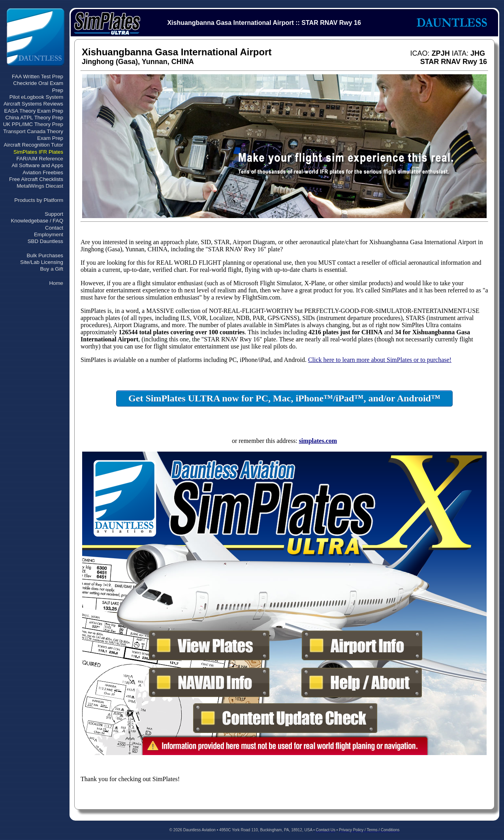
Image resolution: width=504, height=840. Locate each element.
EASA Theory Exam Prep (34, 111)
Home (56, 283)
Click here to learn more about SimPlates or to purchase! (380, 360)
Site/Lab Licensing (42, 262)
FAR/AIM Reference (40, 159)
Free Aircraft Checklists (36, 179)
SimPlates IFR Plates (38, 152)
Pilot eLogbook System (36, 97)
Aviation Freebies (43, 172)
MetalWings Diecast (40, 186)
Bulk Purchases (45, 255)
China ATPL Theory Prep (34, 118)
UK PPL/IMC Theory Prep (33, 124)
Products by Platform (39, 200)
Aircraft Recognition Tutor (34, 145)
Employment (49, 234)
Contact (54, 228)
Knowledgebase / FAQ (37, 221)
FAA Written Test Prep (38, 76)
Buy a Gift (52, 269)
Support (54, 214)
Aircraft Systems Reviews (33, 104)
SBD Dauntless (45, 241)
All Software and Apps (38, 165)
